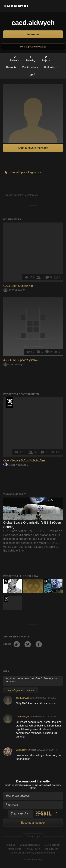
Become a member (33, 823)
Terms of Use (14, 849)
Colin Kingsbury (16, 465)
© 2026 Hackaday (33, 860)
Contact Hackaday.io (30, 845)
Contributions (31, 67)
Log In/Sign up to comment (21, 690)
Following (51, 67)
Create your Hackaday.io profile (19, 785)
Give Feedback (52, 845)
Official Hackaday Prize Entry (10, 402)
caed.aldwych (14, 290)
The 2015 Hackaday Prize (6, 582)
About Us (10, 845)
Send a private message (33, 47)
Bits (32, 75)
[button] (58, 6)
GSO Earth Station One (18, 286)
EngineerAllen (23, 750)
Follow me (33, 34)
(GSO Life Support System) (20, 360)
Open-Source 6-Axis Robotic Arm (24, 460)
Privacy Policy (33, 849)
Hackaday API (51, 849)
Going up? (33, 837)
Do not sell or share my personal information (33, 853)
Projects (12, 67)
